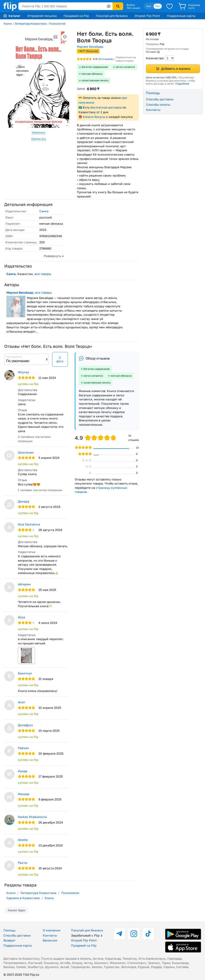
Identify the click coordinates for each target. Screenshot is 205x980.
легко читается (125, 67)
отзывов (106, 59)
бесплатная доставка (106, 107)
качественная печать (95, 80)
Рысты (23, 863)
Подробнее (182, 84)
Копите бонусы (94, 117)
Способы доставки (160, 99)
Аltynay (23, 372)
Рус (158, 6)
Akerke (23, 840)
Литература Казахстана (30, 24)
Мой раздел (133, 8)
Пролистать (39, 139)
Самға (44, 211)
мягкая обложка (92, 74)
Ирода (23, 771)
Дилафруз (25, 725)
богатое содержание (95, 67)
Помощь (9, 930)
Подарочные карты (181, 16)
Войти (131, 5)
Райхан (23, 748)
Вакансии (50, 940)
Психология (57, 24)
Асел (21, 702)
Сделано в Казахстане (23, 898)
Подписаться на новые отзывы (126, 59)
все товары (43, 274)
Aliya (21, 617)
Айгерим (24, 584)
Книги (8, 24)
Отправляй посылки (42, 16)
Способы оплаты (158, 105)
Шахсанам (26, 452)
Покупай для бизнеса (112, 16)
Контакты (153, 110)
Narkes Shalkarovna (32, 817)
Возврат (9, 940)
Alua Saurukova (29, 524)
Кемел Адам (17, 910)
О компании (52, 930)
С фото (60, 359)
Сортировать (14, 357)
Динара (24, 501)
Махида (24, 794)
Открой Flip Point (147, 16)
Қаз (149, 6)
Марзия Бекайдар (90, 47)
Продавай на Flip (76, 16)
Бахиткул (25, 673)
